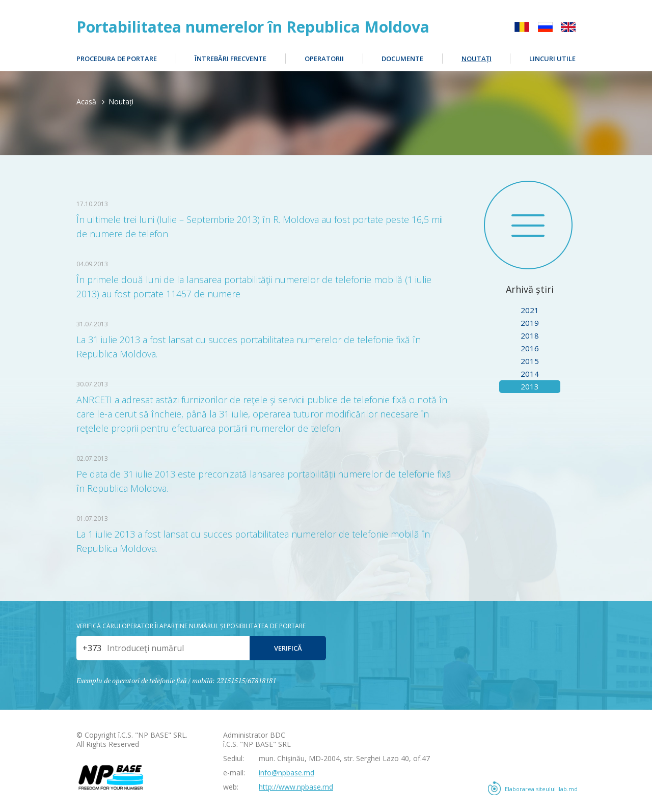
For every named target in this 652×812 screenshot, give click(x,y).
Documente (402, 59)
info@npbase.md (287, 773)
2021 (530, 310)
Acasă (86, 102)
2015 (530, 361)
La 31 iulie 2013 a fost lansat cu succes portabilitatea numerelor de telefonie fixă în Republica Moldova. (249, 347)
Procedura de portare (117, 59)
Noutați (477, 59)
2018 (530, 335)
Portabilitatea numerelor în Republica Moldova (253, 27)
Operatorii (324, 59)
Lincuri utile (552, 59)
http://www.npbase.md (296, 787)
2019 (530, 323)
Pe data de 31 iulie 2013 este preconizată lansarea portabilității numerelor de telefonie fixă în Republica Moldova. (264, 481)
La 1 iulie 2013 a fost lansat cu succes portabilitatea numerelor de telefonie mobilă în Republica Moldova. (253, 541)
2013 (530, 386)
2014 (530, 374)
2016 (530, 348)
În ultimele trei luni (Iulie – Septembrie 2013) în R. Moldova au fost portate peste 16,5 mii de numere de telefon (260, 227)
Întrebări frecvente (230, 59)
